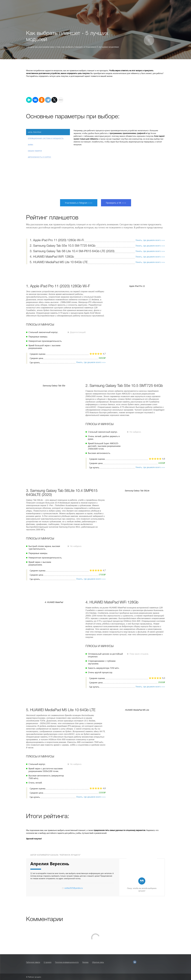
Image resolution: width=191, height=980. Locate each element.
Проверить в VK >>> (116, 203)
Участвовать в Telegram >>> (79, 203)
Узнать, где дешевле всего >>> (150, 240)
